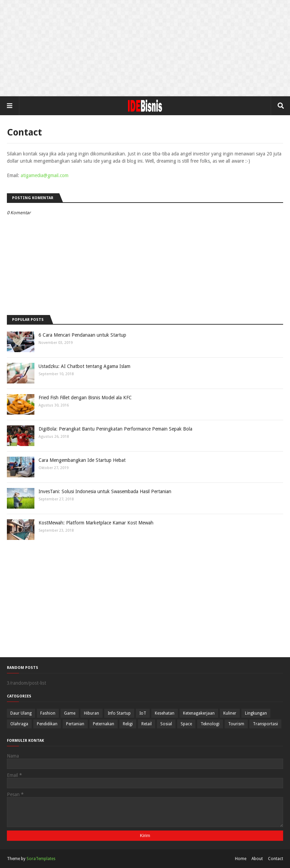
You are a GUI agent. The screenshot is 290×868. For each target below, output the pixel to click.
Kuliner (230, 713)
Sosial (166, 724)
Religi (128, 724)
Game (70, 713)
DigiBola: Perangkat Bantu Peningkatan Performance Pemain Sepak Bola (115, 429)
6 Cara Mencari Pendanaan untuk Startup (82, 335)
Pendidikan (47, 724)
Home (241, 859)
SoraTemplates (41, 859)
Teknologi (210, 724)
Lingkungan (256, 713)
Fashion (48, 713)
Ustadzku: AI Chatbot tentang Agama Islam (84, 366)
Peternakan (104, 724)
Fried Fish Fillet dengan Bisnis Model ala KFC (85, 398)
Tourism (236, 724)
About (257, 859)
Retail (147, 724)
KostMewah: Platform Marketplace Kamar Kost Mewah (96, 523)
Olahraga (19, 724)
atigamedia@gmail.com (45, 175)
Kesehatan (165, 713)
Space (186, 724)
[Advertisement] (145, 48)
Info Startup (119, 713)
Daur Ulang (21, 713)
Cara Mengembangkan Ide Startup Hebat (82, 460)
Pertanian (75, 724)
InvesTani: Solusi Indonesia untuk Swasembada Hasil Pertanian (105, 491)
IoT (143, 713)
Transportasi (265, 724)
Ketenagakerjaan (199, 713)
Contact (276, 859)
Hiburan (92, 713)
